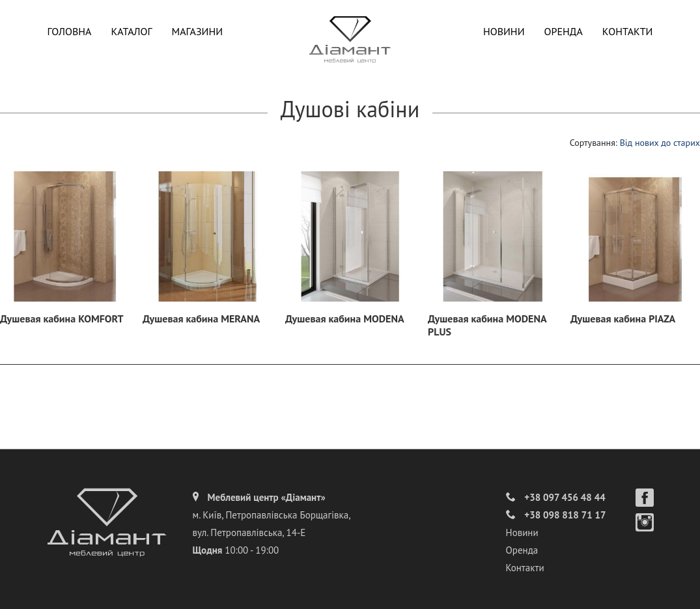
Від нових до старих (660, 143)
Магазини (198, 31)
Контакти (628, 31)
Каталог (131, 31)
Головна (70, 31)
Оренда (564, 31)
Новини (504, 31)
